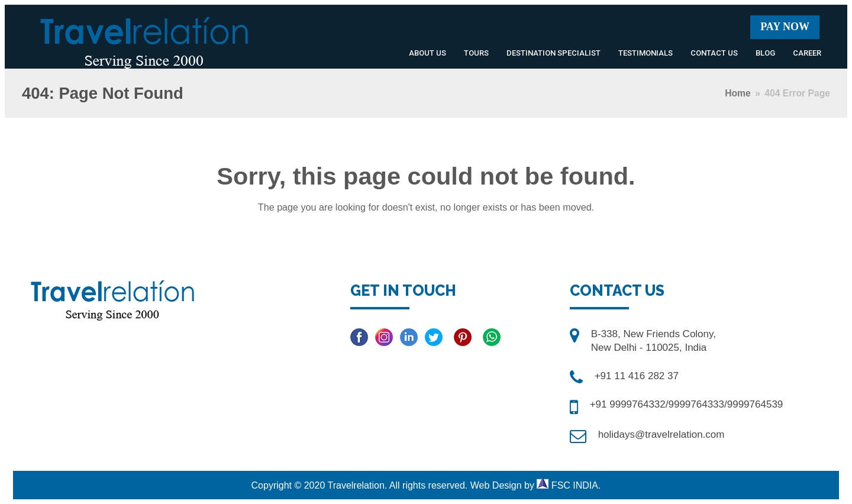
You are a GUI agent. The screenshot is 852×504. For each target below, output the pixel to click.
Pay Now (785, 27)
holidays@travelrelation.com (661, 434)
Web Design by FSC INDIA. (536, 485)
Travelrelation (356, 485)
